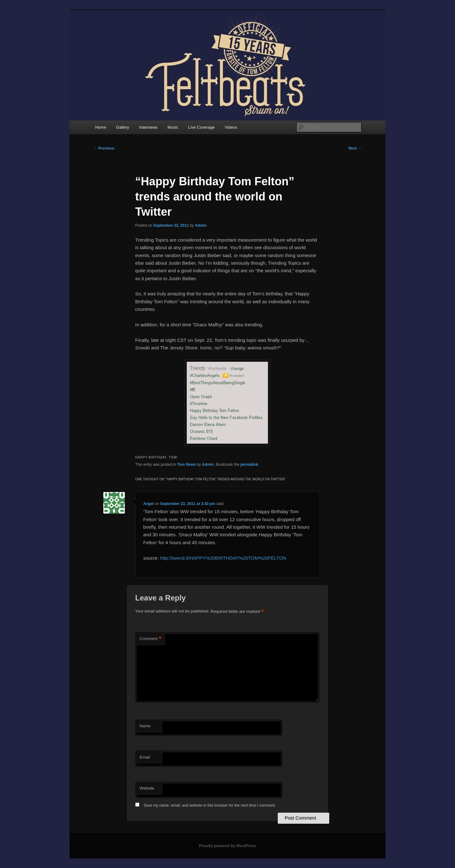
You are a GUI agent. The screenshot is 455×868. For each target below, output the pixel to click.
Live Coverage (202, 127)
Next (355, 148)
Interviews (148, 127)
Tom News (187, 465)
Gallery (122, 127)
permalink (249, 465)
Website (147, 788)
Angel (148, 504)
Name (145, 726)
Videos (231, 127)
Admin (201, 225)
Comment (151, 639)
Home (101, 127)
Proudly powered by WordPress (227, 846)
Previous (104, 148)
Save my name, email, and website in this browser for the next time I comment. (210, 805)
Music (173, 127)
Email (145, 757)
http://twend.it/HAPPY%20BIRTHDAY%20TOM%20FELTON (223, 558)
